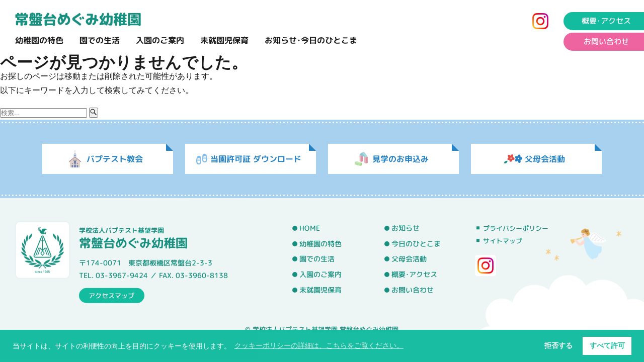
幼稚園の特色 (39, 40)
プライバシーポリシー (516, 228)
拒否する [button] (558, 345)
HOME (310, 228)
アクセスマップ (111, 295)
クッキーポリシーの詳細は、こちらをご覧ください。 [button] (319, 345)
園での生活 (100, 40)
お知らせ (406, 228)
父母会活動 (409, 259)
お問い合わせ (413, 290)
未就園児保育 (224, 40)
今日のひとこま (416, 244)
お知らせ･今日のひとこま (311, 40)
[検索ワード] (44, 113)
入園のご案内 (160, 40)
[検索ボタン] (93, 113)
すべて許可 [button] (607, 345)
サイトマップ (503, 241)
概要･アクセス (414, 275)
